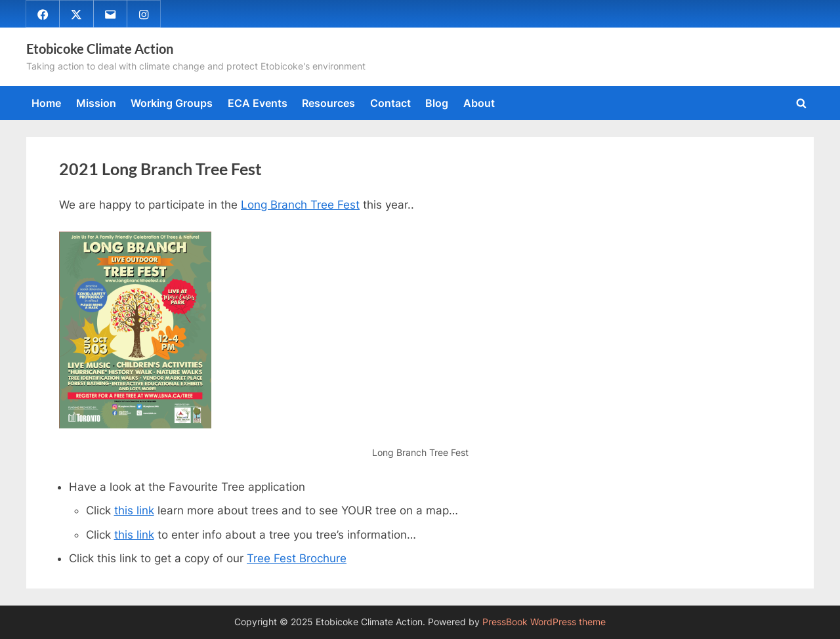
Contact (390, 103)
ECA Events (258, 103)
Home (46, 103)
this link (134, 510)
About (479, 103)
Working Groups (172, 103)
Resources (328, 103)
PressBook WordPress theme (544, 622)
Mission (96, 103)
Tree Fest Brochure (297, 558)
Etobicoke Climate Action (100, 49)
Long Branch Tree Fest (300, 205)
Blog (437, 103)
